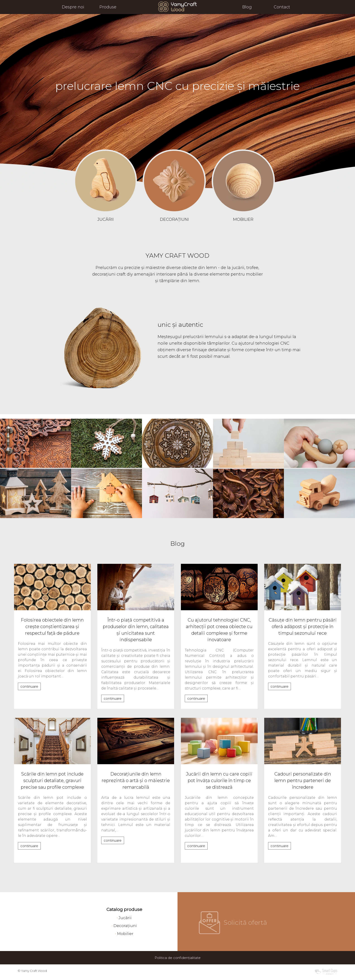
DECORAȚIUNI (174, 219)
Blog (247, 7)
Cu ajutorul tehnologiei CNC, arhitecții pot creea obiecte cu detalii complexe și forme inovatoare (219, 630)
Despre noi (73, 7)
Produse (108, 7)
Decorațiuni (125, 926)
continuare (29, 686)
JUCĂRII (106, 219)
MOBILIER (243, 219)
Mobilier (125, 934)
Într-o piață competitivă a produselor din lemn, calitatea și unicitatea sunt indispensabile (136, 630)
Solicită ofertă (245, 922)
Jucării (125, 918)
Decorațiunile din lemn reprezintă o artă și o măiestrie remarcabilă (136, 781)
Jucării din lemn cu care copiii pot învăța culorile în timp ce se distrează (219, 781)
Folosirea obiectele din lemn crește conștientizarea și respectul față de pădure (52, 627)
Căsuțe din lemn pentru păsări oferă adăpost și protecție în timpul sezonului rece (303, 627)
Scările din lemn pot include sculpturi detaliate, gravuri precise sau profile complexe (52, 781)
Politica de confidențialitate (178, 958)
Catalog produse (124, 909)
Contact (282, 7)
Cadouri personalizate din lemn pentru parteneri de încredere (303, 781)
